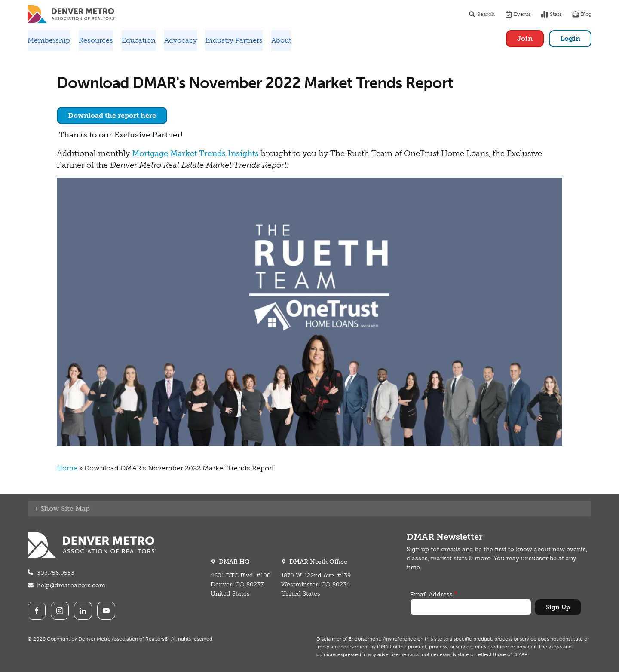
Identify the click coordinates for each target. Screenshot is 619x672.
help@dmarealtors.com (71, 585)
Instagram (60, 611)
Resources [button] (96, 40)
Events (518, 14)
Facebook (37, 611)
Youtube (106, 611)
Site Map (75, 509)
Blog (582, 14)
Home (67, 468)
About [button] (281, 40)
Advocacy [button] (181, 40)
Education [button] (139, 40)
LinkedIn (83, 611)
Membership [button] (49, 40)
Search (482, 14)
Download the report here (112, 115)
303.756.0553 (56, 573)
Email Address (431, 594)
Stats (552, 14)
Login (570, 38)
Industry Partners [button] (234, 40)
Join (525, 38)
